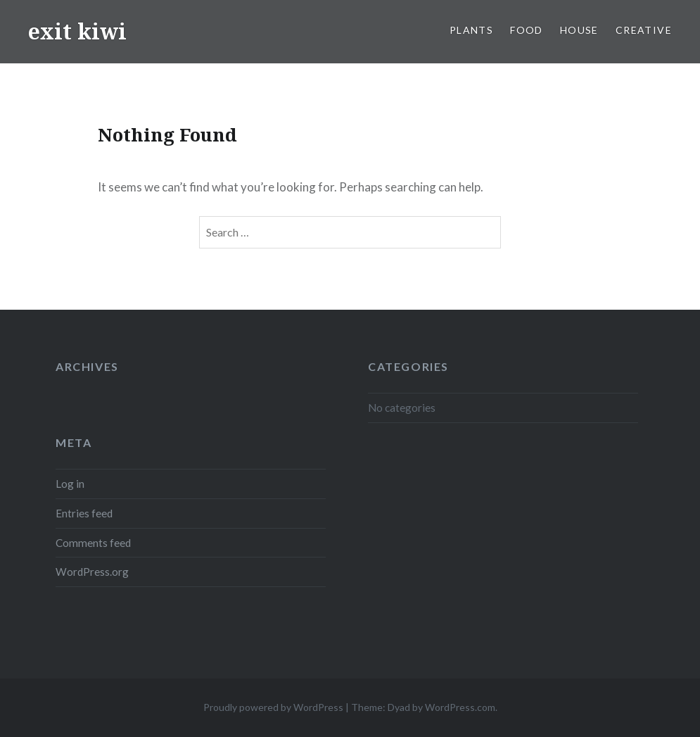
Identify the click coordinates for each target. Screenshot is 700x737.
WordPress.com (460, 707)
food (527, 30)
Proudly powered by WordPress (273, 707)
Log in (70, 484)
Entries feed (84, 513)
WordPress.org (92, 572)
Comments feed (93, 543)
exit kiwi (77, 31)
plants (471, 30)
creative (644, 30)
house (579, 30)
